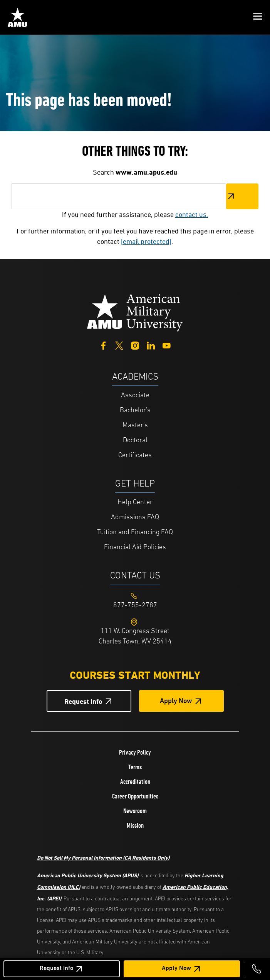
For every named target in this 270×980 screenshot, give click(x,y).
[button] (258, 17)
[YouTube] (167, 345)
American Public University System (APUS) (88, 875)
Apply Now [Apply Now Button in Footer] (176, 701)
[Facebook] (103, 345)
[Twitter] (119, 345)
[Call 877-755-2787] (257, 969)
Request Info (56, 968)
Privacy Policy (135, 752)
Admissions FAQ (135, 517)
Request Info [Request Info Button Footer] (83, 701)
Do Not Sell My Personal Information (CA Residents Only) (103, 857)
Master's (135, 426)
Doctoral (135, 441)
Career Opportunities (135, 796)
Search (242, 196)
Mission (135, 825)
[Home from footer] (135, 312)
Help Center (135, 502)
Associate (135, 396)
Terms (135, 767)
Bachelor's (135, 411)
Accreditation (135, 782)
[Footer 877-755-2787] (135, 606)
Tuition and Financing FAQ (135, 532)
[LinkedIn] (151, 345)
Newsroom (135, 811)
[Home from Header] (17, 17)
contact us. (192, 214)
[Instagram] (135, 345)
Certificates (135, 456)
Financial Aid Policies (135, 547)
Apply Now (176, 968)
